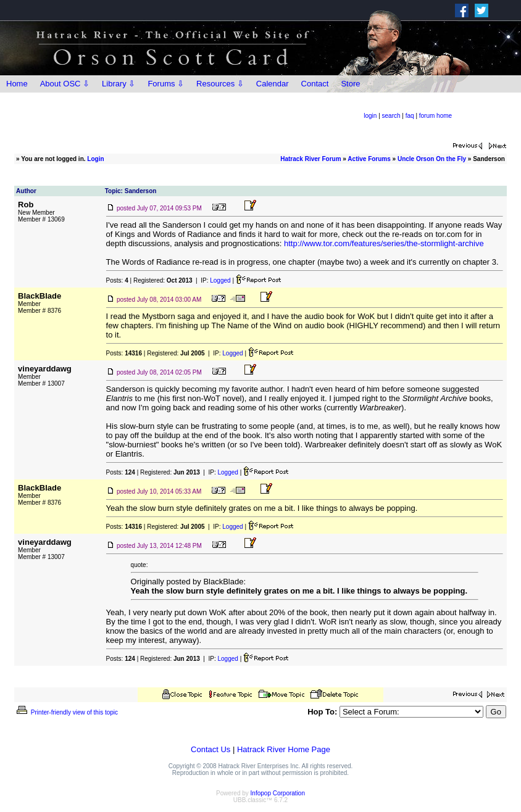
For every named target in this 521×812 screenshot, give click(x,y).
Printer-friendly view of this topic (66, 712)
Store (350, 84)
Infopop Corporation (278, 793)
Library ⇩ (119, 84)
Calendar (273, 84)
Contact (315, 84)
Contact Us (210, 749)
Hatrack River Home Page (284, 749)
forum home (436, 116)
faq (410, 116)
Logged (220, 280)
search (391, 116)
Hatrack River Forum (311, 159)
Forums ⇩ (166, 84)
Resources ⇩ (220, 84)
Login (95, 159)
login (370, 116)
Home (17, 84)
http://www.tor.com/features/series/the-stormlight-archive (384, 243)
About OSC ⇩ (65, 84)
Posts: (117, 280)
